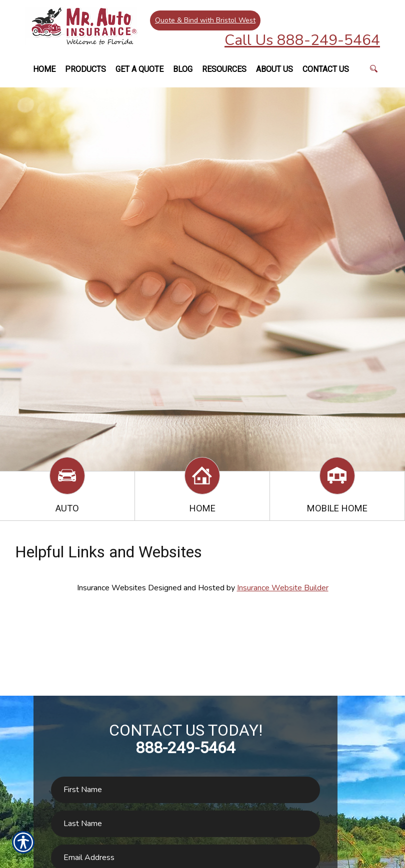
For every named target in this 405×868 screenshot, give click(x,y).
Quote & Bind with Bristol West (205, 20)
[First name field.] (185, 790)
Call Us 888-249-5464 (302, 40)
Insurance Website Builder (283, 588)
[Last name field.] (185, 824)
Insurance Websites (111, 588)
